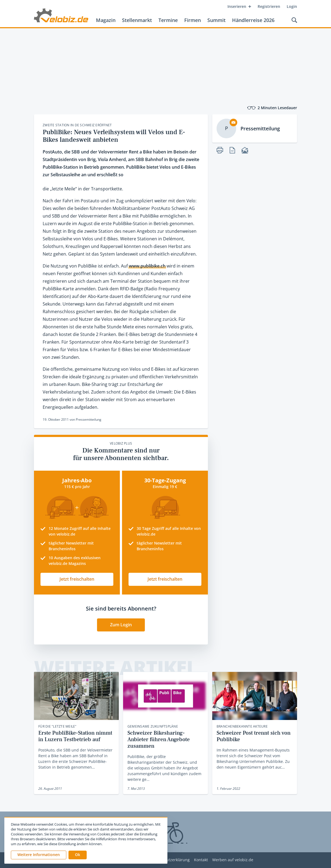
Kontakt (201, 860)
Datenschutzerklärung (169, 860)
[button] (78, 855)
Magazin (106, 20)
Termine (168, 20)
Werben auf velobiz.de (233, 860)
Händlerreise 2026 (253, 20)
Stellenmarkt (137, 20)
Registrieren (269, 6)
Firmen (193, 20)
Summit (216, 20)
